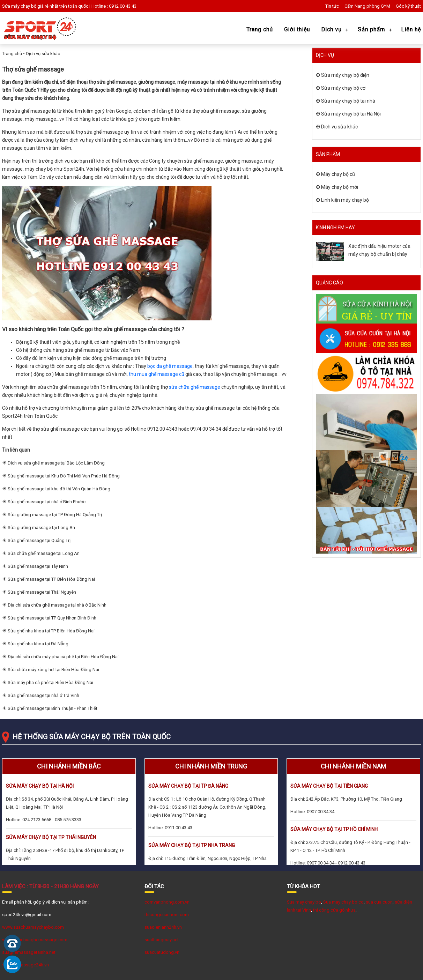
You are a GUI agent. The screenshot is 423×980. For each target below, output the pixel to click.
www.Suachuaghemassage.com (35, 940)
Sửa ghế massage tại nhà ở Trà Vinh (43, 695)
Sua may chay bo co (343, 902)
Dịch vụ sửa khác (43, 54)
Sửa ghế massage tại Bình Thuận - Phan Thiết (53, 708)
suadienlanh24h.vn (163, 927)
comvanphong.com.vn (167, 902)
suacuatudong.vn (162, 952)
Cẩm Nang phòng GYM (367, 6)
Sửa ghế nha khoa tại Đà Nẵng (38, 644)
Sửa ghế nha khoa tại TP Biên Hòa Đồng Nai (51, 631)
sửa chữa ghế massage (195, 387)
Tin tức (332, 6)
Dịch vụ (331, 29)
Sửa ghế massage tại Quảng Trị (39, 540)
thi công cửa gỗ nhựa (334, 910)
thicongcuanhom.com (167, 915)
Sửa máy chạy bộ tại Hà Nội (351, 114)
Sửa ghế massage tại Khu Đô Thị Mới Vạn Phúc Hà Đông (64, 476)
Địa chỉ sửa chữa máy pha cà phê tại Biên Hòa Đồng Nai (63, 657)
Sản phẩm (371, 29)
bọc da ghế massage (170, 366)
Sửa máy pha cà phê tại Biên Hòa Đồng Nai (50, 682)
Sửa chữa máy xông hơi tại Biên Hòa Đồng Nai (53, 670)
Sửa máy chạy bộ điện (345, 75)
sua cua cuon (379, 902)
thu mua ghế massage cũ (157, 374)
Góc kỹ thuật (408, 6)
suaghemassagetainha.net (29, 952)
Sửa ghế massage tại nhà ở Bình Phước (47, 502)
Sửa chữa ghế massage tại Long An (44, 553)
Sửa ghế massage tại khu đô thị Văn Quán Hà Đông (59, 489)
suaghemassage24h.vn (25, 965)
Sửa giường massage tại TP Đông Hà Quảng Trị (55, 515)
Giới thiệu (297, 29)
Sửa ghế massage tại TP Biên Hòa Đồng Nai (51, 579)
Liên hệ (411, 29)
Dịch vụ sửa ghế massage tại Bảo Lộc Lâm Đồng (56, 463)
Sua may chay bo (304, 902)
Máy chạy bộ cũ (338, 174)
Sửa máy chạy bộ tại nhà (348, 101)
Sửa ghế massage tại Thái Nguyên (42, 592)
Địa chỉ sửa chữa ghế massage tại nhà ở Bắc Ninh (57, 605)
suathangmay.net (162, 940)
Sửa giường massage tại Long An (41, 528)
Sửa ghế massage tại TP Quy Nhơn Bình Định (52, 618)
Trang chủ (260, 29)
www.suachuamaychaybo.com (33, 927)
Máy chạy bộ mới (340, 187)
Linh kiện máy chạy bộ (345, 200)
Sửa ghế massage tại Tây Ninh (38, 566)
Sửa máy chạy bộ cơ (343, 88)
